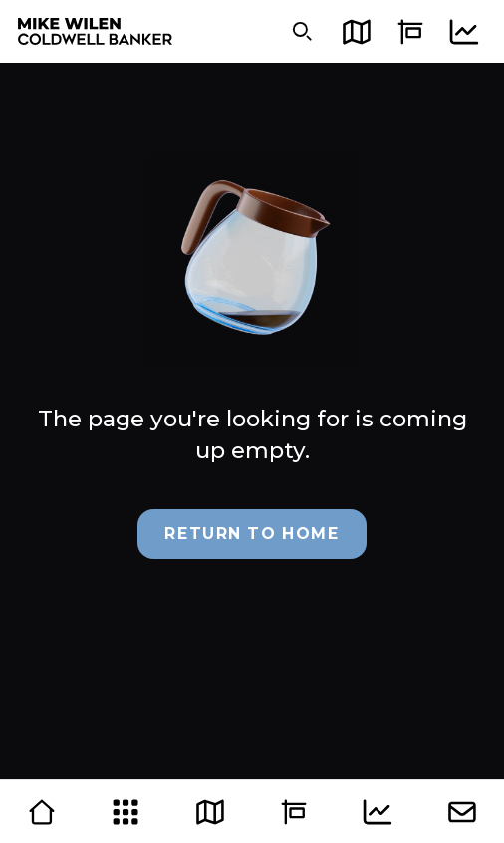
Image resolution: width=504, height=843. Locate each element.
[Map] (356, 31)
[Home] (42, 812)
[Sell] (410, 31)
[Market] (464, 31)
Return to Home (252, 534)
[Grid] (126, 812)
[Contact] (462, 812)
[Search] (302, 31)
